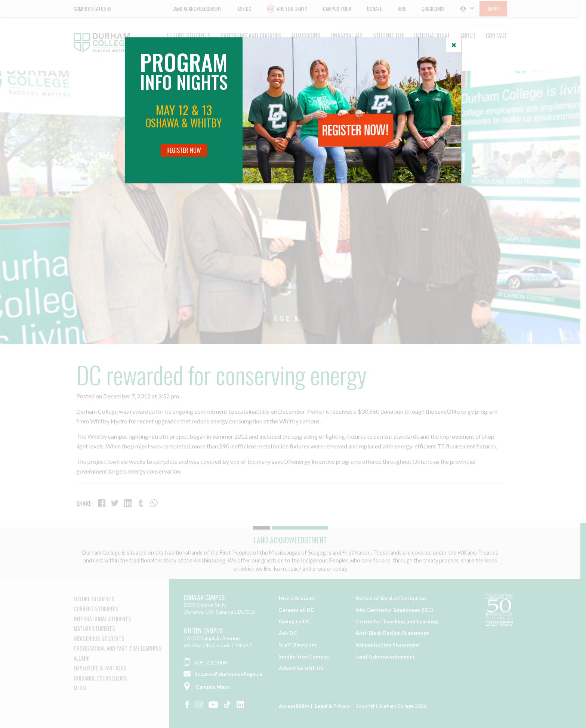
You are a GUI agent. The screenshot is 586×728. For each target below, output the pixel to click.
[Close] (454, 45)
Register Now (184, 150)
